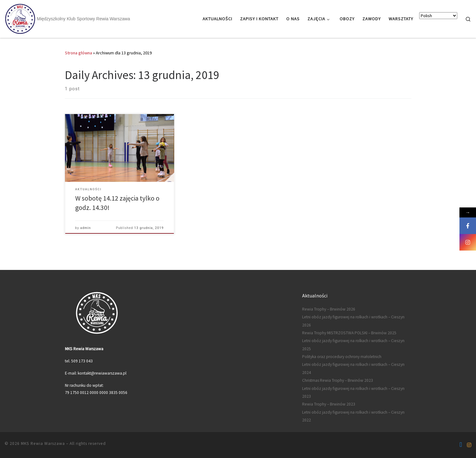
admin (86, 228)
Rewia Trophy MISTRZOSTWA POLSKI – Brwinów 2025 (349, 333)
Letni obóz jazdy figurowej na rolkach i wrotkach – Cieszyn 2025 (353, 345)
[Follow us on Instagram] (469, 445)
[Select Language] (438, 16)
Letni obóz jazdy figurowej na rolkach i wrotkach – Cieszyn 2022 (353, 416)
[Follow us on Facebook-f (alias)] (461, 445)
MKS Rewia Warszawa (43, 443)
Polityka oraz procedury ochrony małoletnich (342, 357)
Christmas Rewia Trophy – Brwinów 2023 (338, 380)
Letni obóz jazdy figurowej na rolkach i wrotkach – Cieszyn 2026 (353, 321)
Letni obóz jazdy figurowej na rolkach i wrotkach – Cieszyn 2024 (353, 368)
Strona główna (79, 53)
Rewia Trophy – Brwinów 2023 (329, 404)
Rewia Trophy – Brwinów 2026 (329, 309)
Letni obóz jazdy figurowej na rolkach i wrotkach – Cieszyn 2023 (353, 392)
